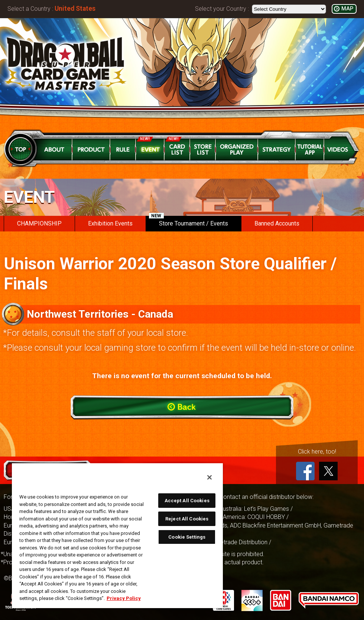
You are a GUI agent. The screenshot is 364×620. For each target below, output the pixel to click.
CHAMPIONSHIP (39, 223)
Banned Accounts (277, 223)
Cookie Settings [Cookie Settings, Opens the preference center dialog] (187, 537)
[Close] (209, 477)
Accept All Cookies (187, 501)
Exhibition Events (110, 223)
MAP (347, 9)
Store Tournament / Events (188, 221)
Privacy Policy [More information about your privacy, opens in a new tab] (124, 598)
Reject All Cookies (187, 519)
